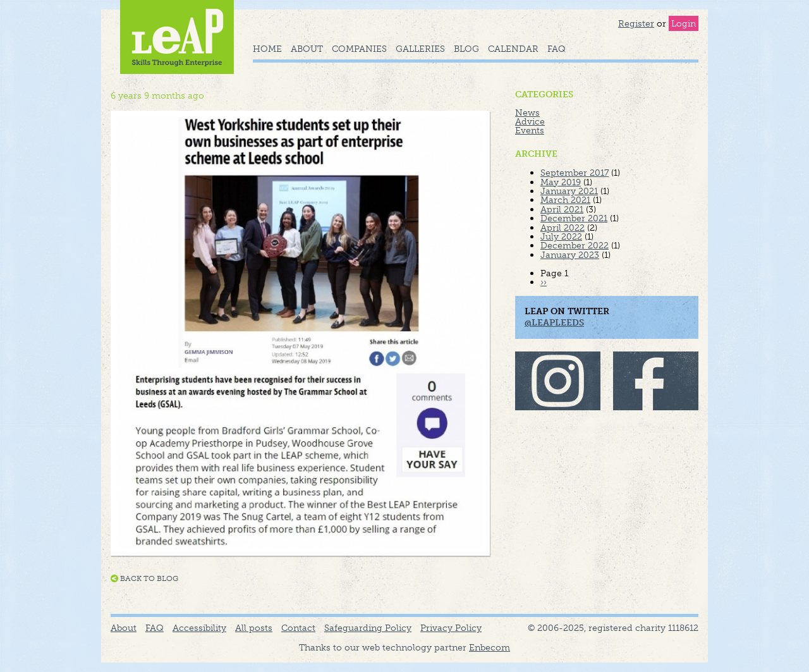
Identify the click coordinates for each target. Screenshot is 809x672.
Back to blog (149, 578)
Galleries (420, 49)
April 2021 (562, 209)
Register (636, 23)
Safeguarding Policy (368, 628)
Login (684, 23)
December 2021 (574, 218)
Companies (359, 49)
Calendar (513, 49)
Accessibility (199, 628)
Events (530, 130)
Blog (466, 49)
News (527, 113)
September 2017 (575, 173)
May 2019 (561, 182)
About (307, 49)
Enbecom (490, 647)
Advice (530, 121)
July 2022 (561, 236)
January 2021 (569, 191)
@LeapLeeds (554, 322)
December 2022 (575, 245)
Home (267, 49)
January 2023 (570, 255)
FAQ (557, 49)
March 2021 (565, 200)
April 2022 (563, 228)
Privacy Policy (451, 628)
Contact (298, 628)
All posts (254, 628)
